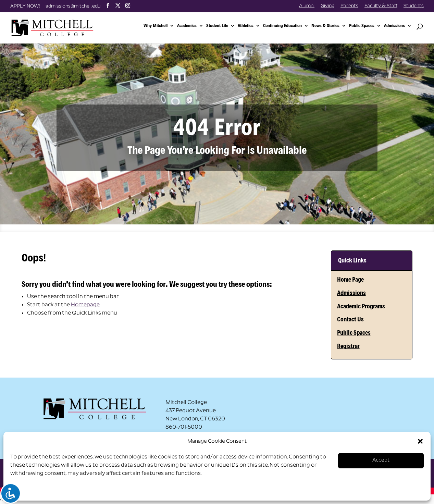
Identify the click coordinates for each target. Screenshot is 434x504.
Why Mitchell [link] (156, 26)
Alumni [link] (307, 6)
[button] (420, 441)
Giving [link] (327, 6)
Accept (381, 460)
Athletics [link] (246, 26)
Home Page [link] (350, 279)
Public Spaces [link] (362, 26)
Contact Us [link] (350, 319)
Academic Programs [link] (361, 306)
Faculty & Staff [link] (381, 6)
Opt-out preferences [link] (37, 491)
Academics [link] (187, 26)
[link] (63, 27)
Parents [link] (349, 6)
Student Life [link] (217, 26)
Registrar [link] (348, 346)
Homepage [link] (85, 305)
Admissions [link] (394, 26)
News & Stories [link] (325, 26)
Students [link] (414, 6)
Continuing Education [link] (282, 26)
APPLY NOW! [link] (25, 6)
